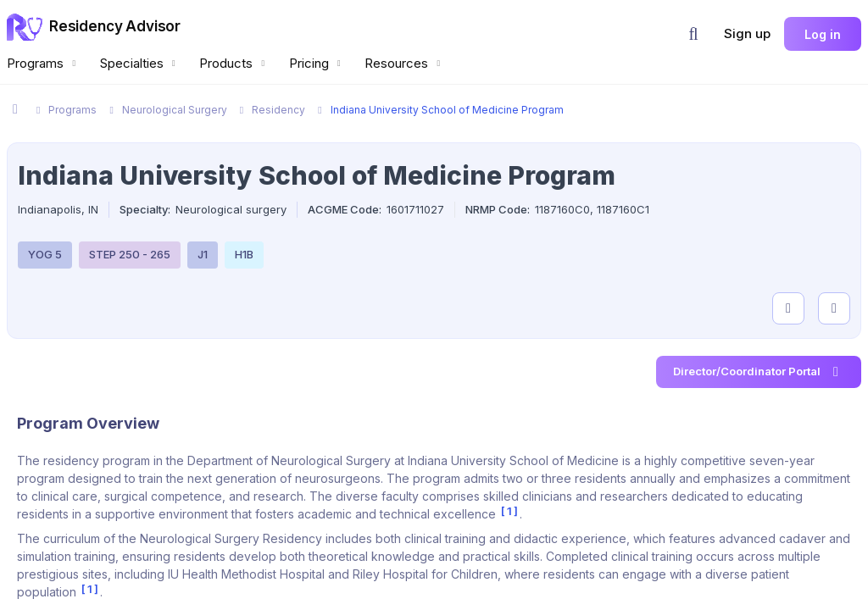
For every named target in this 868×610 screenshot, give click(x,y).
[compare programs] (834, 308)
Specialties (140, 63)
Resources (404, 63)
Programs (43, 63)
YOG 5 (45, 254)
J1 (203, 254)
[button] (693, 34)
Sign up (747, 33)
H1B (244, 254)
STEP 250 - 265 (130, 254)
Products (234, 63)
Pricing (317, 63)
